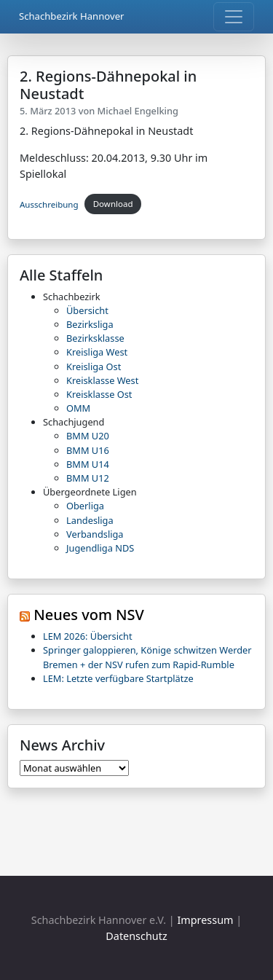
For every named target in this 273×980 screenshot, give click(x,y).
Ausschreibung (49, 204)
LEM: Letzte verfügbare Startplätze (118, 678)
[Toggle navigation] (234, 17)
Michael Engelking (138, 111)
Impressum (205, 920)
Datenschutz (136, 936)
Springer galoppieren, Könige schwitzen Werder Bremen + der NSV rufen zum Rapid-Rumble (147, 657)
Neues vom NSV (89, 615)
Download (113, 204)
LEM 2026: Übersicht (88, 636)
